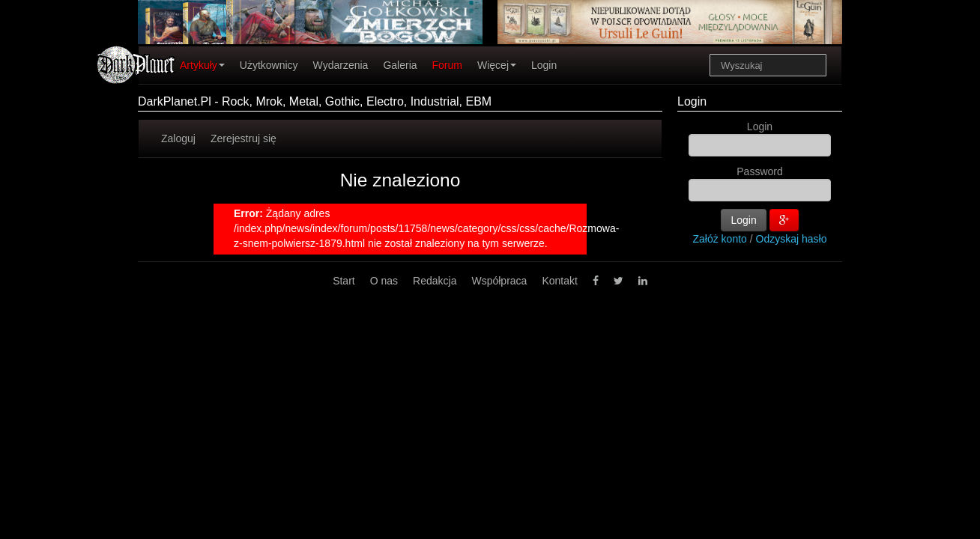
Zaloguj (178, 138)
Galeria (400, 65)
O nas (384, 281)
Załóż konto (720, 239)
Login (544, 65)
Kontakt (559, 281)
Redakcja (435, 281)
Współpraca (499, 281)
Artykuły (202, 65)
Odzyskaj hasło (792, 239)
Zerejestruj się (244, 138)
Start (344, 281)
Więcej (497, 65)
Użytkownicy (269, 65)
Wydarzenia (341, 65)
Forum (447, 65)
